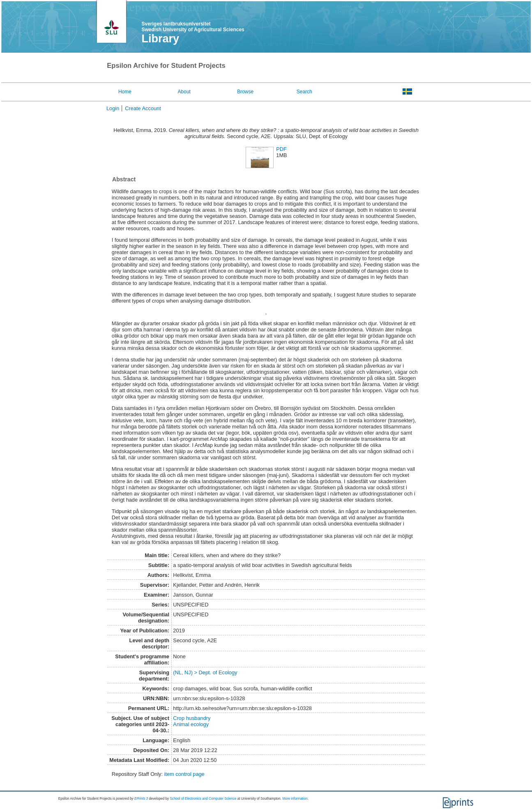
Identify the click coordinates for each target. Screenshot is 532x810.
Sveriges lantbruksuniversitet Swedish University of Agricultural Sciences (193, 27)
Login (113, 108)
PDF (281, 149)
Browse (245, 92)
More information (295, 799)
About (184, 92)
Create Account (143, 108)
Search (304, 92)
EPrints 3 (141, 799)
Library (160, 39)
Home (125, 92)
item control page (184, 774)
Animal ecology (191, 724)
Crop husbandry (192, 718)
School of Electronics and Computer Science (203, 799)
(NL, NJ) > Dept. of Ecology (205, 672)
